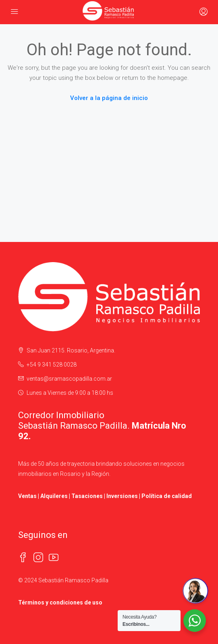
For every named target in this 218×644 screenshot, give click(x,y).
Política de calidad (167, 496)
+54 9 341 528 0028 (52, 365)
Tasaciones (87, 496)
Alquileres (54, 496)
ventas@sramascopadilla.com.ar (69, 379)
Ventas (27, 496)
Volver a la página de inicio (109, 98)
